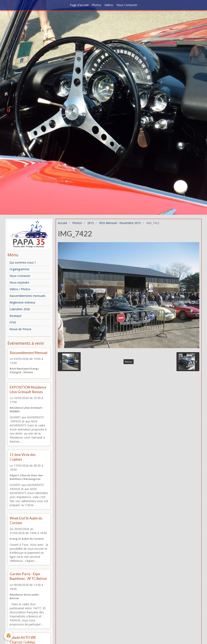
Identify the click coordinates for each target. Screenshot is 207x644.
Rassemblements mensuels (27, 296)
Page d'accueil (79, 5)
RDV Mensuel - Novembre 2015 (120, 223)
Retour (129, 362)
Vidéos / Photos (20, 289)
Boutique (15, 316)
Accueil (62, 223)
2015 (91, 223)
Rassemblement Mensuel (29, 353)
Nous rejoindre (19, 282)
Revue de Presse (20, 329)
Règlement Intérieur (22, 302)
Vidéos (109, 5)
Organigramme (19, 269)
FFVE (13, 322)
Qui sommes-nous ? (23, 262)
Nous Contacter (127, 5)
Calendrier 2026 (20, 309)
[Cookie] (9, 636)
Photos (97, 5)
